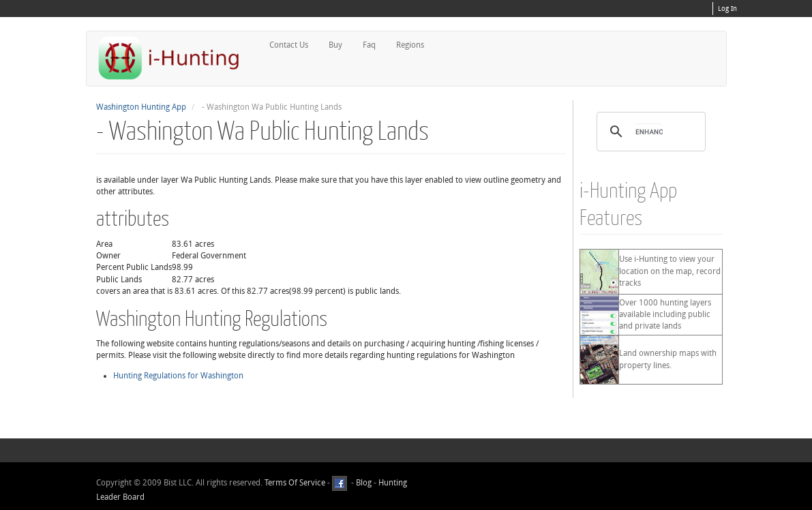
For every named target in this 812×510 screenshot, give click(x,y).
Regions (410, 45)
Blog (364, 483)
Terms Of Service (295, 483)
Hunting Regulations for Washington (178, 376)
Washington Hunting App (141, 107)
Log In (727, 9)
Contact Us (289, 45)
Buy (335, 45)
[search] (649, 132)
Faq (369, 45)
